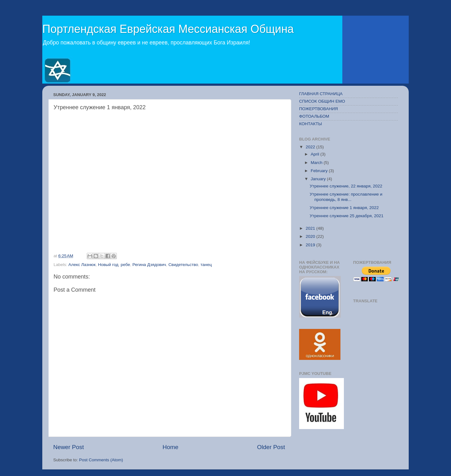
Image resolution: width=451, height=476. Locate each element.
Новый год (108, 265)
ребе (125, 265)
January (319, 179)
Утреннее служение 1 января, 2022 (344, 208)
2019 (311, 245)
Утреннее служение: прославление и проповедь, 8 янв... (346, 197)
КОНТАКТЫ (311, 124)
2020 (311, 236)
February (320, 171)
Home (170, 447)
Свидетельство (183, 265)
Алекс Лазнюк (82, 265)
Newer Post (69, 447)
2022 (311, 147)
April (316, 154)
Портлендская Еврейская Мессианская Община (168, 29)
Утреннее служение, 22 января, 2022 (346, 186)
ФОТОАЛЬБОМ (314, 116)
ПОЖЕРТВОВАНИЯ (319, 109)
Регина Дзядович (149, 265)
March (317, 163)
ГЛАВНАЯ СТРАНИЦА (321, 94)
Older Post (271, 447)
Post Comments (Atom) (101, 460)
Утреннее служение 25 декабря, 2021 (347, 216)
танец (206, 265)
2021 (311, 228)
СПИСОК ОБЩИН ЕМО (322, 101)
